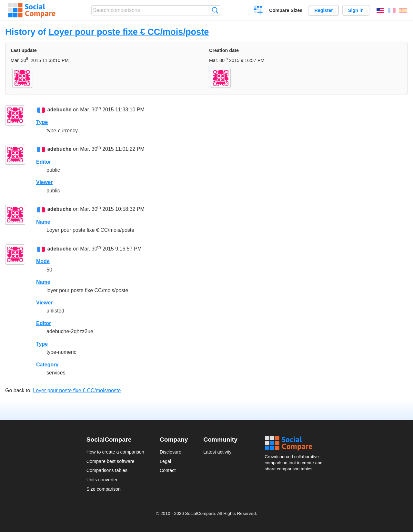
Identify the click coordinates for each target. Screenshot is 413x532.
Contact (168, 470)
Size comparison (104, 489)
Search (215, 10)
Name (43, 222)
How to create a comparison (115, 452)
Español (403, 10)
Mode (43, 261)
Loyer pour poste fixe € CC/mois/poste (129, 32)
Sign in (356, 10)
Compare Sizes (286, 10)
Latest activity (217, 452)
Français (392, 10)
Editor (44, 162)
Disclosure (171, 452)
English (380, 10)
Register (324, 10)
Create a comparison (259, 11)
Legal (165, 461)
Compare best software (111, 461)
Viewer (44, 182)
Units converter (102, 480)
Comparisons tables (107, 470)
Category (47, 365)
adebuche (60, 110)
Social (296, 443)
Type (42, 122)
